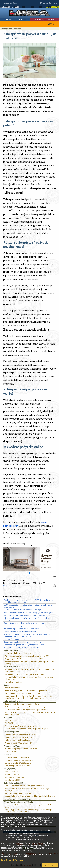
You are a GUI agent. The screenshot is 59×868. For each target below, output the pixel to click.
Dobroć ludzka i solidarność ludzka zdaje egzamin (24, 786)
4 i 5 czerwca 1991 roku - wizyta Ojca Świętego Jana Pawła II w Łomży (29, 806)
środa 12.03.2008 (11, 771)
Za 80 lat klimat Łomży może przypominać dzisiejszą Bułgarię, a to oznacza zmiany (29, 606)
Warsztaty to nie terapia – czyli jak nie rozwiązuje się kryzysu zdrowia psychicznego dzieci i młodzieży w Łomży (29, 697)
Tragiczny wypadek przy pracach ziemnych (21, 629)
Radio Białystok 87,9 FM (13, 701)
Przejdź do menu (49, 3)
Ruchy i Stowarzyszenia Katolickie (17, 799)
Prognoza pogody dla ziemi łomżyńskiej (20, 631)
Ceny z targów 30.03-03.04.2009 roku (19, 760)
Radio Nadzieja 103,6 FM (13, 783)
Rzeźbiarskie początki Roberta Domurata (21, 749)
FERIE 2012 (9, 723)
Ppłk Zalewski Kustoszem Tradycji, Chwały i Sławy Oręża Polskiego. (27, 790)
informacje (18, 29)
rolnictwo (8, 754)
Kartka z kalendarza (45, 19)
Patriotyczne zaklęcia (13, 688)
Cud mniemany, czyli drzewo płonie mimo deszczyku (25, 623)
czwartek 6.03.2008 (12, 780)
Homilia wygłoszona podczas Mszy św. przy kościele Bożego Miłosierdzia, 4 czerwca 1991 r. (28, 811)
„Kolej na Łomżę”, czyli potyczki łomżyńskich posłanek (26, 691)
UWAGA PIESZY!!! (12, 720)
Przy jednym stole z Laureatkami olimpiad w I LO (24, 659)
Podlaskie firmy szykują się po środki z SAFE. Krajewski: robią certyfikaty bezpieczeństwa (28, 601)
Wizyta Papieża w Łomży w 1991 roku (18, 802)
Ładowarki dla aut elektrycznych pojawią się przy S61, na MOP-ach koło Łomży (29, 678)
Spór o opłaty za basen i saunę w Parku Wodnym (24, 642)
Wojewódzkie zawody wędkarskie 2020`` (21, 734)
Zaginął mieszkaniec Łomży (15, 639)
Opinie (6, 685)
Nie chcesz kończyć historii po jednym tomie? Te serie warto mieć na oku (28, 619)
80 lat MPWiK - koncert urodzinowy (18, 793)
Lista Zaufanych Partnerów (12, 860)
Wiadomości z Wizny (12, 746)
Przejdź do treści (10, 3)
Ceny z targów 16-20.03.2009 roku (18, 766)
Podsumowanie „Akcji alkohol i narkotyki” (21, 726)
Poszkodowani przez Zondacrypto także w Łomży (24, 645)
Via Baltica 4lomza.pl (12, 667)
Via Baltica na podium (13, 682)
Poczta (22, 19)
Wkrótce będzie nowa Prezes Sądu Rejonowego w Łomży (27, 615)
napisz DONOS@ (52, 7)
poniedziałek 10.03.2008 (14, 777)
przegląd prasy (10, 769)
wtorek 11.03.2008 (12, 774)
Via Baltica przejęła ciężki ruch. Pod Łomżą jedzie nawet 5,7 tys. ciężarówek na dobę (30, 670)
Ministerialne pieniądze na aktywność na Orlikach (24, 648)
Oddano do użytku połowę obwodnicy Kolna (22, 704)
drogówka (8, 717)
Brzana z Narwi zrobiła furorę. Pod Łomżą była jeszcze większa (29, 613)
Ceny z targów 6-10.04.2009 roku (17, 757)
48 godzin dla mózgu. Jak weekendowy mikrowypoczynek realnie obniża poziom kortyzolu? (27, 635)
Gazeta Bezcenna (11, 650)
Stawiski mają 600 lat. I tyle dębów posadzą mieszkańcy (26, 710)
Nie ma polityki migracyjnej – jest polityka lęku (23, 693)
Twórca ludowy (11, 751)
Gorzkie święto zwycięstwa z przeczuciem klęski (23, 610)
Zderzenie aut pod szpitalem (16, 626)
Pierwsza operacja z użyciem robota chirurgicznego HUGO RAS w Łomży (30, 663)
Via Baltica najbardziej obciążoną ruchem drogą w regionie (28, 674)
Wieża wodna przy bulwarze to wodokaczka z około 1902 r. (27, 656)
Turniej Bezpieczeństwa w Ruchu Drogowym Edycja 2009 (27, 729)
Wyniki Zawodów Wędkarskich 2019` (19, 737)
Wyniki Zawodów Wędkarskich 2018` (19, 743)
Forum (8, 19)
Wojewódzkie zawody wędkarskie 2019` (20, 740)
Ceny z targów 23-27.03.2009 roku (18, 763)
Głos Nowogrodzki (11, 732)
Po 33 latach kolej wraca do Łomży (18, 653)
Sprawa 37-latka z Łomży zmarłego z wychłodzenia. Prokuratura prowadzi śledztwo (30, 713)
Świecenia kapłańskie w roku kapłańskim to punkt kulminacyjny (30, 796)
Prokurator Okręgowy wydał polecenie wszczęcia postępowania (30, 707)
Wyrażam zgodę (50, 865)
